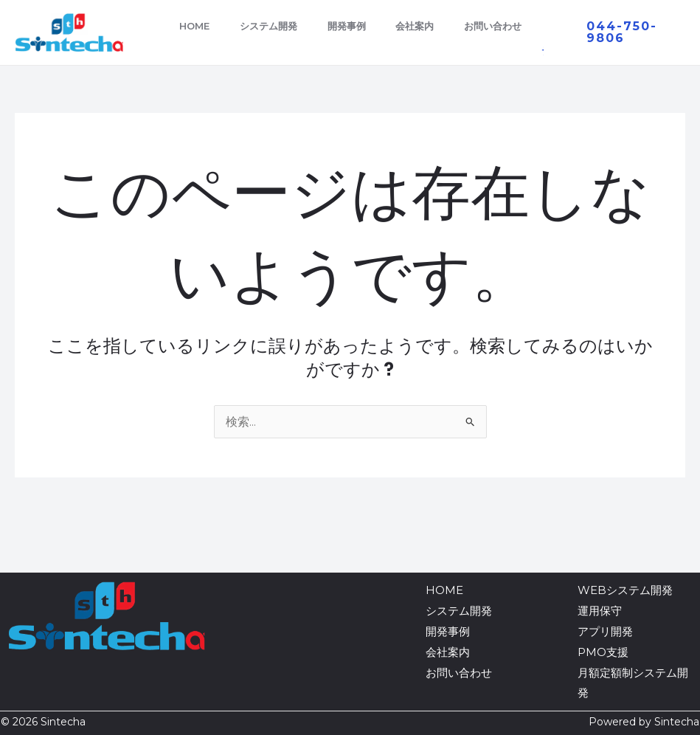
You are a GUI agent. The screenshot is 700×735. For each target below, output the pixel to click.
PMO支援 (603, 652)
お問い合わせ (517, 26)
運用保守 (600, 611)
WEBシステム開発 (625, 590)
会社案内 (434, 26)
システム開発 (277, 26)
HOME (197, 26)
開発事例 (360, 26)
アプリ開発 (605, 631)
